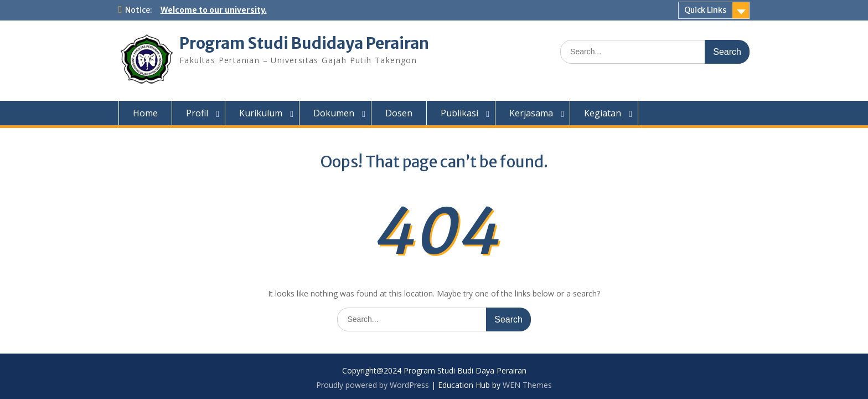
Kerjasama (531, 113)
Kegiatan (603, 113)
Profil (197, 113)
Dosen (399, 113)
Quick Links (705, 10)
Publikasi (459, 113)
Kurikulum (261, 113)
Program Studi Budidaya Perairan (304, 43)
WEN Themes (527, 385)
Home (145, 113)
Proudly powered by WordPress (373, 385)
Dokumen (334, 113)
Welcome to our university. (214, 10)
